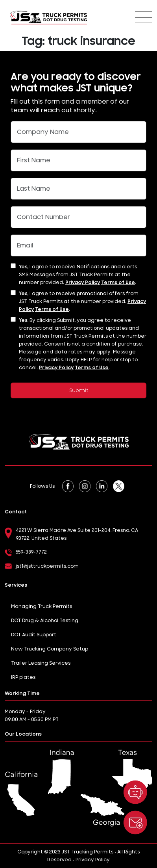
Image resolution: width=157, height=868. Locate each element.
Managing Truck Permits (42, 606)
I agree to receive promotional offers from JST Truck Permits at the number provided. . (82, 301)
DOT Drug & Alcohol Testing (45, 621)
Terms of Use (118, 283)
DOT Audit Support (34, 635)
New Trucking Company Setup (50, 649)
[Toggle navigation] (144, 17)
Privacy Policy (83, 283)
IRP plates (23, 677)
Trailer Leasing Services (41, 663)
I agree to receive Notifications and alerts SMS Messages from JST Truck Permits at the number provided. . (78, 275)
